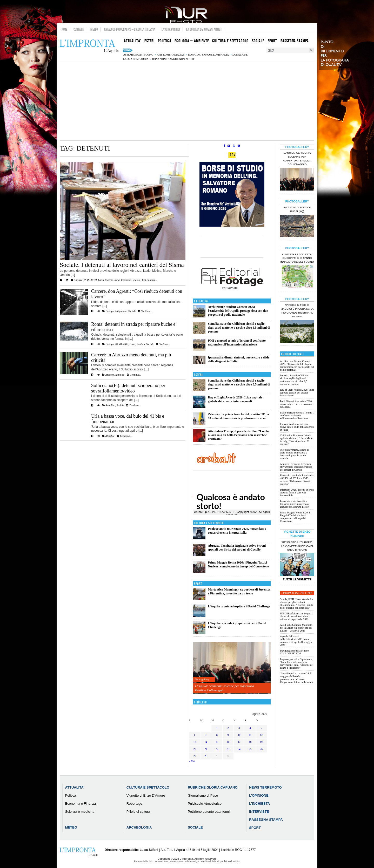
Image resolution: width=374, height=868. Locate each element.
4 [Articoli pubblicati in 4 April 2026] (250, 728)
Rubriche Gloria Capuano (213, 787)
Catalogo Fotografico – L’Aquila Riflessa (130, 29)
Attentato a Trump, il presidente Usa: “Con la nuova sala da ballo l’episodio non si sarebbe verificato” (238, 435)
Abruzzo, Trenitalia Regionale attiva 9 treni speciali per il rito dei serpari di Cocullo (237, 548)
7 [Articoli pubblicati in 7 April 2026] (206, 735)
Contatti (79, 29)
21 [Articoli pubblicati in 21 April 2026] (206, 749)
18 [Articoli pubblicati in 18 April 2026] (250, 742)
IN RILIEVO (90, 280)
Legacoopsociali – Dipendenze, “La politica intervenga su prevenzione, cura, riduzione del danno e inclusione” (297, 663)
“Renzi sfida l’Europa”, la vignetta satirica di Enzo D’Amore (297, 546)
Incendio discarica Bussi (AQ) (297, 209)
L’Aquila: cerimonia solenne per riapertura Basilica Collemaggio (225, 688)
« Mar (192, 761)
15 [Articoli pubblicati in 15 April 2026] (217, 742)
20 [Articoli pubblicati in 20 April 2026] (195, 749)
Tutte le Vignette (297, 579)
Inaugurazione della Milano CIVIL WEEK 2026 (294, 652)
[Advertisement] (187, 101)
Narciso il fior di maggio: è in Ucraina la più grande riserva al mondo (297, 311)
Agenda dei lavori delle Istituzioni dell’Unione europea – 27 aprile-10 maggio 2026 (296, 641)
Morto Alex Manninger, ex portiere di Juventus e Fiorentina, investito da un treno (239, 591)
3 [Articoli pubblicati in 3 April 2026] (239, 728)
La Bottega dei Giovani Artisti (204, 29)
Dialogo (110, 311)
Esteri (198, 375)
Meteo (94, 29)
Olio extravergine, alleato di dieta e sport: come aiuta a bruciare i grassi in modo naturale (295, 454)
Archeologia (139, 827)
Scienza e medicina (80, 812)
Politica (141, 344)
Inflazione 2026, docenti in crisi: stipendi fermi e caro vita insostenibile (297, 493)
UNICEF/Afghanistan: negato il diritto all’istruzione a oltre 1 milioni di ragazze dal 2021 (297, 616)
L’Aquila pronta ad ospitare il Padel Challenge (239, 606)
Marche (109, 280)
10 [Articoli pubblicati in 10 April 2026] (239, 735)
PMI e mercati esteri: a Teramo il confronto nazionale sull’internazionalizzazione (237, 343)
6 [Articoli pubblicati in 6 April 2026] (195, 735)
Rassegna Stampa (266, 820)
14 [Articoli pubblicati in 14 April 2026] (206, 742)
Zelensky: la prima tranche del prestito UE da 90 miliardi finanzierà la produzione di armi (239, 416)
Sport (198, 584)
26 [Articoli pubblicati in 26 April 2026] (261, 749)
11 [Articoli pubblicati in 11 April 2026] (250, 735)
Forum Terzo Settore (298, 593)
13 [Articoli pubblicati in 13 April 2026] (195, 742)
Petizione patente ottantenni (209, 812)
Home (64, 29)
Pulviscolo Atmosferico (205, 803)
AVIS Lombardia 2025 (171, 55)
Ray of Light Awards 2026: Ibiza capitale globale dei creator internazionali (235, 399)
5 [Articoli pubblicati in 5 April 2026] (261, 728)
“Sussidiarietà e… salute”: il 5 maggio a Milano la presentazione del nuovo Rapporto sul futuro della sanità (296, 678)
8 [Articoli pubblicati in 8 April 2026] (217, 735)
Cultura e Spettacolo (209, 523)
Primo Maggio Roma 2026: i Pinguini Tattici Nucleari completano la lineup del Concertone (238, 564)
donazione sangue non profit (173, 59)
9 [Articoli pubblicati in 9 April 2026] (228, 735)
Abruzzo (78, 280)
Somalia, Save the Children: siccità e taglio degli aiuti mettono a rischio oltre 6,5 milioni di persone (239, 328)
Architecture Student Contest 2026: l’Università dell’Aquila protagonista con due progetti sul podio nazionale (238, 311)
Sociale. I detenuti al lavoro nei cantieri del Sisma (122, 265)
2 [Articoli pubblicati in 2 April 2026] (228, 728)
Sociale (136, 280)
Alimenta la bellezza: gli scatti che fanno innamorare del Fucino (297, 258)
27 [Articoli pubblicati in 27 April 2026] (195, 756)
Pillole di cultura (138, 812)
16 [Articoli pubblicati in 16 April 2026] (228, 742)
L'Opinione (121, 311)
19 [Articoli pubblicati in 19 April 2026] (261, 742)
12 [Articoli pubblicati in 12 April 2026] (261, 735)
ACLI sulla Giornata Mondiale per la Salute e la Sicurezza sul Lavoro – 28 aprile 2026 (296, 628)
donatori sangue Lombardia (208, 55)
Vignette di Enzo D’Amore (146, 795)
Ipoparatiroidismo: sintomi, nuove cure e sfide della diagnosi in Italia (297, 427)
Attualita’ (75, 787)
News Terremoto (123, 280)
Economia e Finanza (81, 803)
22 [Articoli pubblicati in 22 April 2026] (217, 749)
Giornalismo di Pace (203, 795)
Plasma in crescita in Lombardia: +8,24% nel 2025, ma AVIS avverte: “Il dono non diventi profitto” (297, 480)
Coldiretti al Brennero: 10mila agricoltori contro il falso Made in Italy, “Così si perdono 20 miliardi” (296, 440)
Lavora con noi (171, 29)
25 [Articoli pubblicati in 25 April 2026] (250, 749)
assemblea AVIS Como (138, 55)
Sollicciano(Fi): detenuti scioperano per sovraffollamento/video (128, 388)
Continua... (150, 280)
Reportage (134, 803)
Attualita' (120, 375)
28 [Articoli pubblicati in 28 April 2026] (206, 756)
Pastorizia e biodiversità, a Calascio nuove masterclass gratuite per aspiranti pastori (295, 504)
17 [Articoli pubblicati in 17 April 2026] (239, 742)
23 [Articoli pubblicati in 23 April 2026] (228, 749)
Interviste (259, 812)
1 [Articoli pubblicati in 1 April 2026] (217, 728)
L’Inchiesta (259, 803)
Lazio (101, 280)
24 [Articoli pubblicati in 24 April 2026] (239, 749)
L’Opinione (259, 795)
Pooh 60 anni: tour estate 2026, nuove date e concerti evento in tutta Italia (237, 531)
